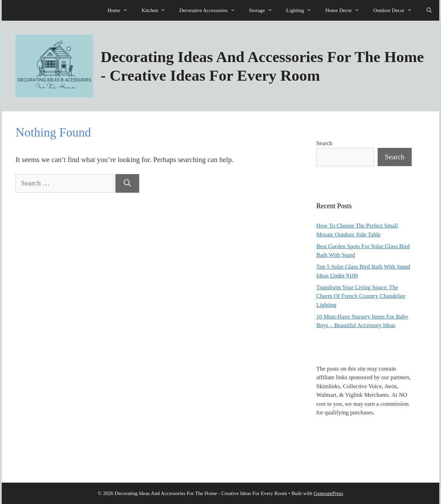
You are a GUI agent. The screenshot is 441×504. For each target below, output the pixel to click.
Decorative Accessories (211, 10)
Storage (264, 10)
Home (121, 10)
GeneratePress (328, 493)
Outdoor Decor (396, 10)
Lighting (302, 10)
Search (324, 143)
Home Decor (346, 10)
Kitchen (157, 10)
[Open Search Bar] (429, 10)
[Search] (127, 183)
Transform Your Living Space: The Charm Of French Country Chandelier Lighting (361, 296)
